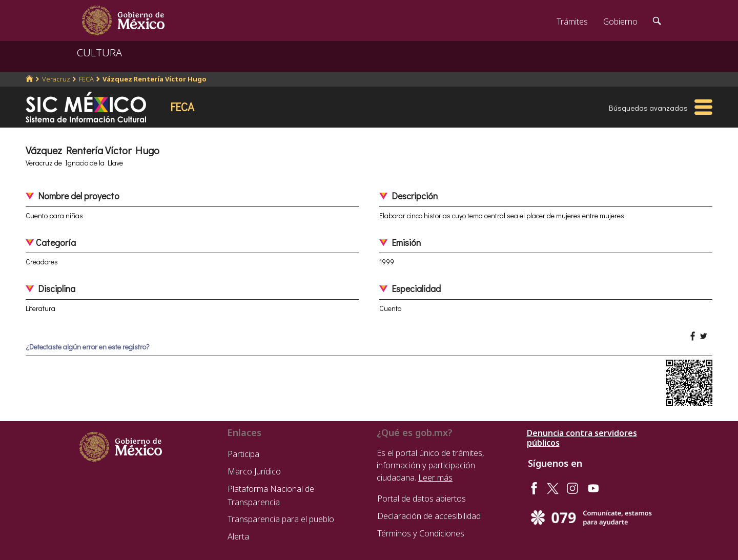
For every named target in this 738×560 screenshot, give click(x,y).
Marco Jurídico (254, 471)
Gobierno (620, 22)
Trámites (572, 22)
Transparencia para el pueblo (281, 519)
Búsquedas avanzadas (648, 108)
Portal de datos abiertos (422, 499)
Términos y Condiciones (421, 533)
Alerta (238, 536)
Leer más (435, 478)
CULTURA (99, 53)
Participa (243, 454)
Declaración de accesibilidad (429, 516)
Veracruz (56, 79)
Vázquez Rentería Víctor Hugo (155, 79)
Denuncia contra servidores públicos (582, 438)
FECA (86, 79)
